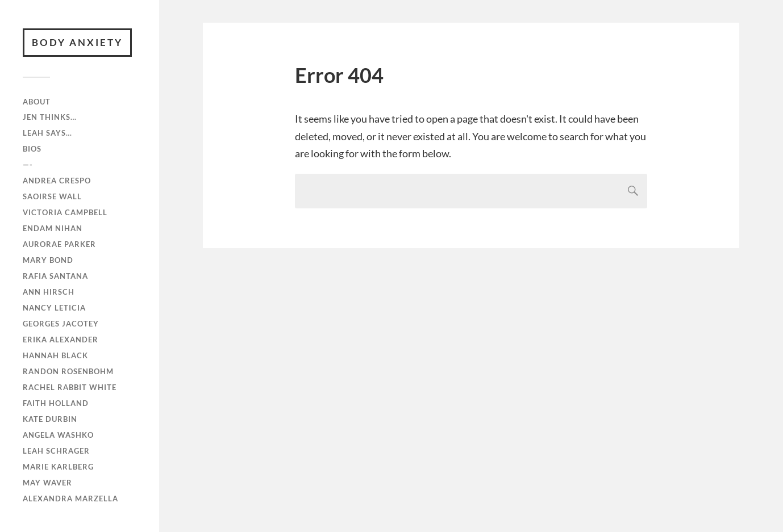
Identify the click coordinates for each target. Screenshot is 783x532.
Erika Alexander (61, 340)
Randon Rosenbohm (68, 371)
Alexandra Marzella (70, 499)
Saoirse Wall (52, 196)
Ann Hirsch (49, 292)
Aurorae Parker (59, 244)
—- (28, 165)
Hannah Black (55, 355)
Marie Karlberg (58, 467)
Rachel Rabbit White (70, 387)
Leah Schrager (56, 451)
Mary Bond (48, 260)
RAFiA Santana (55, 276)
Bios (32, 149)
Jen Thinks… (50, 117)
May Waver (47, 483)
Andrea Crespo (57, 181)
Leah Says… (47, 133)
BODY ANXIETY (77, 42)
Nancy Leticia (54, 308)
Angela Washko (58, 435)
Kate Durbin (50, 419)
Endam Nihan (53, 228)
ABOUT (37, 102)
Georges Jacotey (61, 324)
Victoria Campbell (65, 212)
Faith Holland (56, 403)
